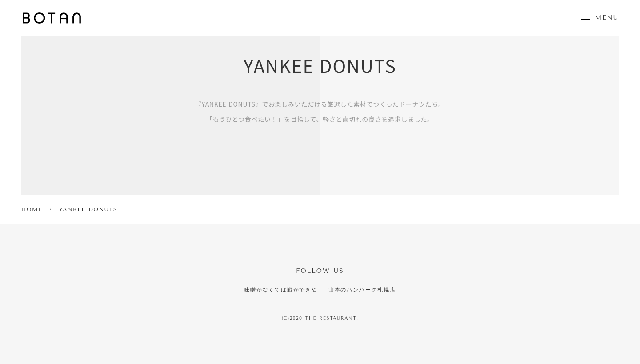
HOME (32, 209)
